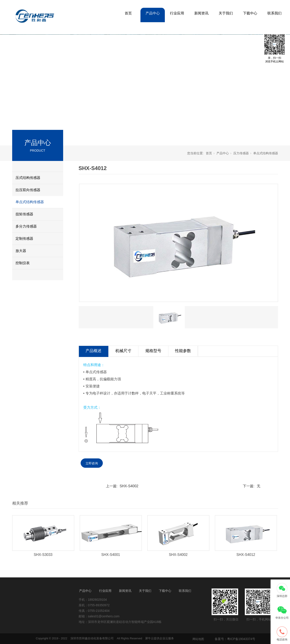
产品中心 (153, 13)
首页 (128, 13)
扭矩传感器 (24, 214)
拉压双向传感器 (28, 190)
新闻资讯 (201, 13)
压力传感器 (241, 153)
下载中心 (250, 13)
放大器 (21, 251)
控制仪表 (23, 263)
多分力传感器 (26, 226)
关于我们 (226, 13)
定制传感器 (24, 239)
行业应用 (177, 13)
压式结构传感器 (28, 178)
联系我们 (274, 13)
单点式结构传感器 (30, 202)
